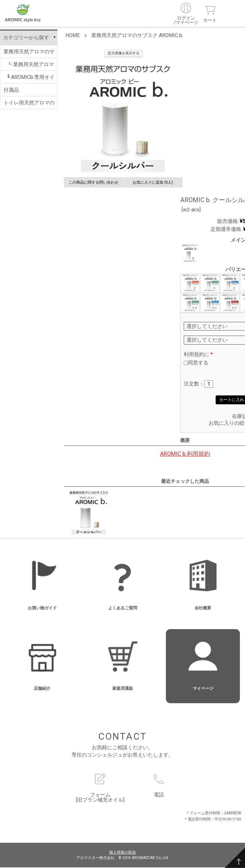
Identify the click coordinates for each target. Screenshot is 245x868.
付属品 (11, 91)
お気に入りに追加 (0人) (153, 183)
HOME (73, 36)
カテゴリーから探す (26, 38)
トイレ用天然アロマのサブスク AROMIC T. (29, 105)
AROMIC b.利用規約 (185, 455)
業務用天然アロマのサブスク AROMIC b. (29, 54)
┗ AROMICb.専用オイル (31, 80)
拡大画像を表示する (124, 54)
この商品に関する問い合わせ (93, 183)
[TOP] (235, 858)
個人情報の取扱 (122, 853)
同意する (198, 363)
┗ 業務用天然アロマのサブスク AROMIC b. (30, 67)
